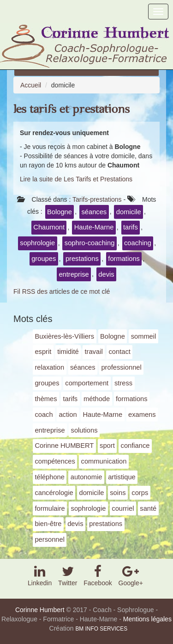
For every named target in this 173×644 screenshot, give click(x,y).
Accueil (31, 85)
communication (104, 461)
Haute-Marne (94, 227)
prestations (82, 259)
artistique (122, 477)
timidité (68, 352)
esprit (43, 352)
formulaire (50, 508)
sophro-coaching (90, 243)
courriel (123, 508)
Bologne (60, 212)
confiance (135, 446)
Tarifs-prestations (97, 199)
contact (119, 352)
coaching (138, 243)
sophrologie (37, 243)
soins (118, 493)
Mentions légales (147, 619)
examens (142, 415)
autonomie (86, 477)
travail (93, 352)
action (68, 415)
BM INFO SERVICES (101, 629)
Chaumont (49, 227)
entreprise (74, 274)
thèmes (46, 399)
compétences (55, 461)
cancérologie (54, 493)
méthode (97, 399)
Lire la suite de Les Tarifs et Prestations (76, 179)
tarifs (131, 227)
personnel (50, 539)
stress (123, 383)
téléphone (50, 477)
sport (107, 446)
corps (140, 493)
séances (94, 212)
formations (124, 259)
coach (44, 415)
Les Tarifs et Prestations (72, 109)
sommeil (144, 336)
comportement (87, 383)
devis (106, 274)
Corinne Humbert (40, 610)
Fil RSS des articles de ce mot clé (62, 291)
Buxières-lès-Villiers (64, 336)
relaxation (49, 367)
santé (148, 508)
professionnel (121, 367)
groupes (44, 259)
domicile (129, 212)
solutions (84, 430)
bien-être (48, 524)
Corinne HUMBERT (64, 446)
